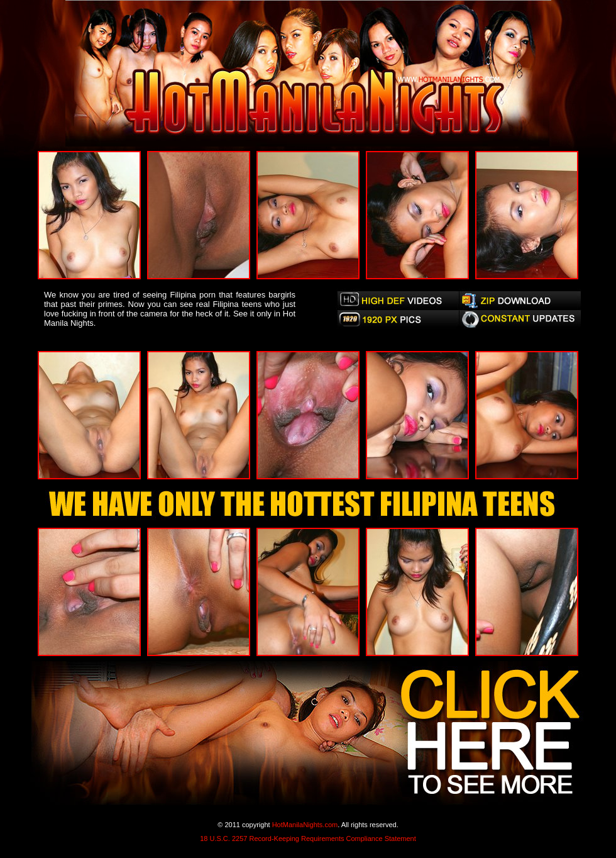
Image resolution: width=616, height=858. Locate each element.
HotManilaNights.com (305, 825)
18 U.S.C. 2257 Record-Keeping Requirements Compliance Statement (308, 838)
